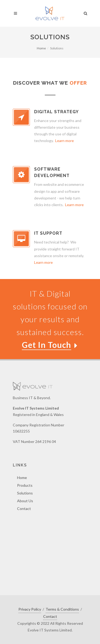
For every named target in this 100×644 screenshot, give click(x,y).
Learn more (65, 141)
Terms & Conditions (62, 609)
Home (41, 48)
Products (25, 485)
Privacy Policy (30, 609)
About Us (25, 501)
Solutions (25, 493)
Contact (24, 508)
